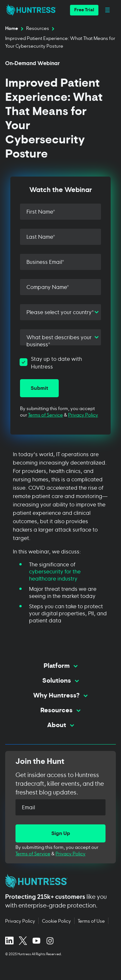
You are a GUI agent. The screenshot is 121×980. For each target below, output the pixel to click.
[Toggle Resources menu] (60, 711)
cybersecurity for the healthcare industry (55, 574)
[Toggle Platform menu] (60, 666)
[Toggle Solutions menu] (60, 681)
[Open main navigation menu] (107, 10)
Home (12, 28)
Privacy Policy (83, 414)
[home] (30, 10)
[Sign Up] (60, 833)
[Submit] (39, 388)
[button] (84, 10)
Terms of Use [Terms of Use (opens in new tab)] (91, 921)
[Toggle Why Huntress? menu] (60, 696)
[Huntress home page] (58, 881)
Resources (38, 28)
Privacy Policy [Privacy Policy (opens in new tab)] (20, 921)
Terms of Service (45, 414)
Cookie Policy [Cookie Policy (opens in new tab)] (56, 921)
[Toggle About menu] (60, 725)
